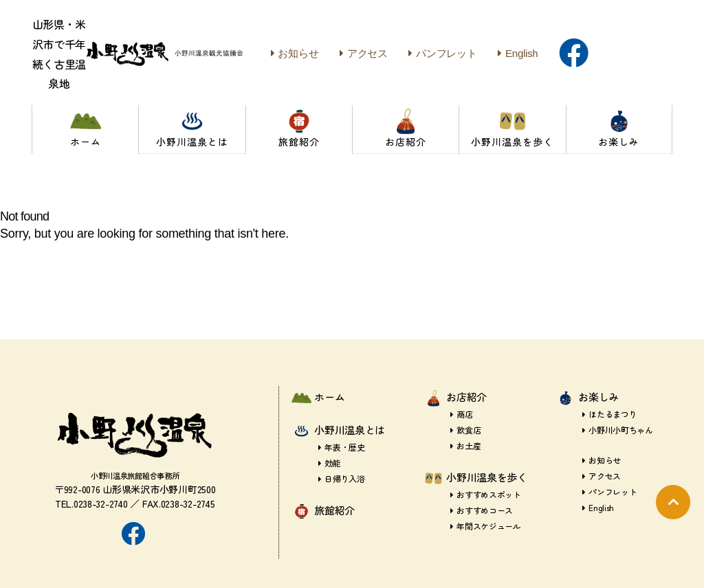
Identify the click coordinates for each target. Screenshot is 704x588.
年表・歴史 (342, 447)
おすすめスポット (486, 494)
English (518, 53)
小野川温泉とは (350, 430)
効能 (330, 463)
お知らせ (295, 53)
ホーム (329, 397)
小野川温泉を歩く (487, 477)
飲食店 (465, 430)
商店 (462, 414)
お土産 (465, 445)
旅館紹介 (334, 510)
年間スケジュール (486, 526)
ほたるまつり (610, 414)
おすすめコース (482, 510)
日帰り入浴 (342, 478)
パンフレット (442, 53)
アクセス (364, 53)
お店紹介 (466, 397)
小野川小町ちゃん (618, 430)
